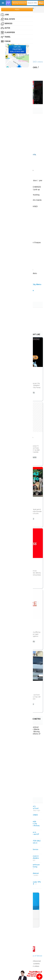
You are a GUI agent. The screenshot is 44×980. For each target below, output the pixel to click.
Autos (5, 28)
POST (17, 9)
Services (7, 24)
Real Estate (8, 19)
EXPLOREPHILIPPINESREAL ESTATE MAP (17, 49)
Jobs (5, 15)
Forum (6, 41)
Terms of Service (36, 956)
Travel (6, 37)
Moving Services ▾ (19, 3)
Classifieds (8, 33)
